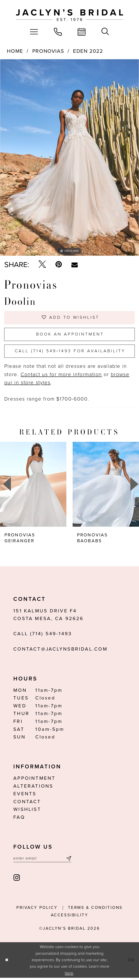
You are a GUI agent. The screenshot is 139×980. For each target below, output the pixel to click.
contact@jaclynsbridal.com (60, 651)
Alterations (33, 788)
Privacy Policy (37, 910)
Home (15, 51)
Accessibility (70, 917)
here (69, 975)
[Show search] (105, 32)
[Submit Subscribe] (68, 860)
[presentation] (33, 486)
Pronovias (48, 51)
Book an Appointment (70, 335)
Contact (27, 803)
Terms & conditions (95, 910)
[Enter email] (42, 860)
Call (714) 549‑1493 (43, 636)
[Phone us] (58, 32)
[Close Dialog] (7, 962)
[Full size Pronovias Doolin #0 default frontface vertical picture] (69, 157)
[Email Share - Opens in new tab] (75, 265)
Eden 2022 (88, 51)
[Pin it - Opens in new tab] (59, 265)
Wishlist (27, 811)
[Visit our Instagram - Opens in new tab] (17, 880)
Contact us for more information (61, 376)
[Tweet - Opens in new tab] (42, 265)
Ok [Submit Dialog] (131, 962)
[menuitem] (34, 32)
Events (25, 796)
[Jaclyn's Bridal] (69, 15)
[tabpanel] (69, 157)
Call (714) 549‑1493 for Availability (70, 352)
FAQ (19, 819)
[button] (34, 32)
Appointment (34, 780)
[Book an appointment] (82, 32)
